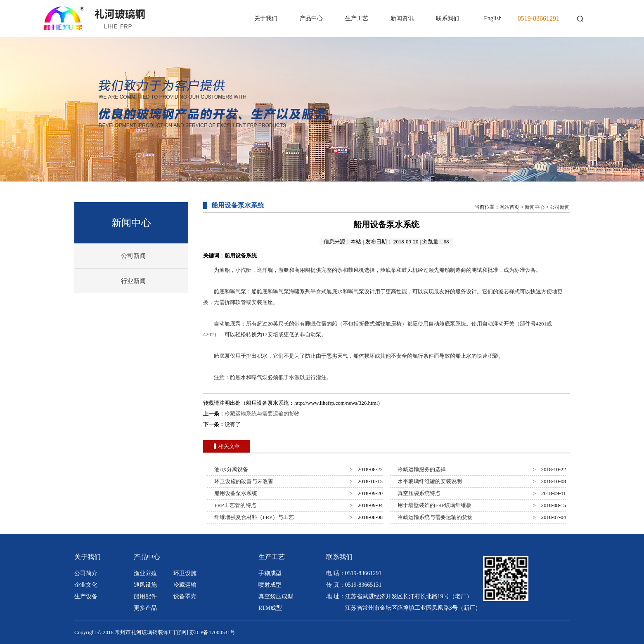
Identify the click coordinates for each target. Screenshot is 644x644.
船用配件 (145, 596)
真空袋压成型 (276, 596)
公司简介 (86, 573)
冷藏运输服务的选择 (421, 469)
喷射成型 (270, 585)
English (493, 18)
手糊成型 (270, 573)
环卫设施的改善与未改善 (243, 481)
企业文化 (86, 585)
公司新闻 (133, 256)
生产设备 (86, 596)
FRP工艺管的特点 (234, 505)
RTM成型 (270, 608)
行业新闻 (133, 281)
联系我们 (447, 18)
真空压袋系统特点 (418, 493)
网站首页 (509, 207)
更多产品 (145, 608)
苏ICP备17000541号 (212, 632)
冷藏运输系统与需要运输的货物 (262, 414)
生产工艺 (357, 18)
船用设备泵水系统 (235, 493)
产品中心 (311, 18)
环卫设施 (185, 573)
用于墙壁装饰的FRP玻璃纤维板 (433, 505)
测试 (477, 270)
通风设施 (145, 585)
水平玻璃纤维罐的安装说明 (429, 481)
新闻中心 (535, 207)
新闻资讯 (402, 18)
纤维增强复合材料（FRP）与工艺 (253, 517)
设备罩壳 (185, 596)
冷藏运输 (185, 585)
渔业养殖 (145, 573)
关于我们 (266, 18)
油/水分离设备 (230, 469)
